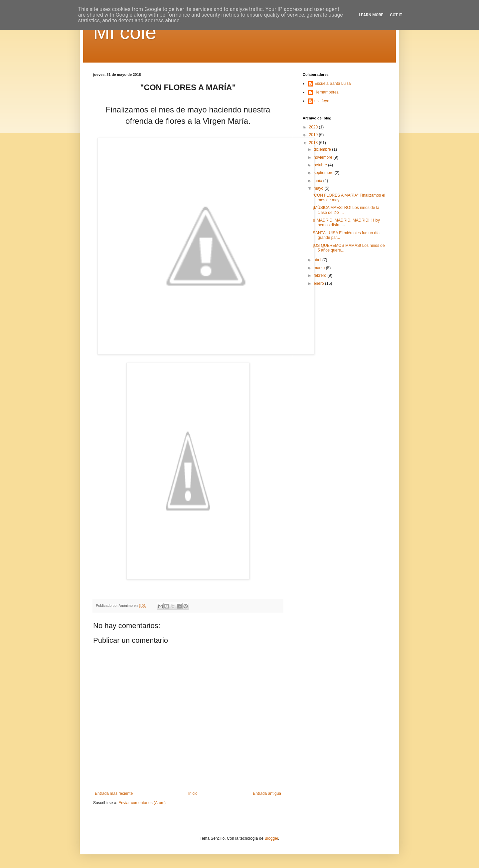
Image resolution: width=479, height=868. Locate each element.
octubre (321, 165)
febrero (320, 275)
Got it (396, 15)
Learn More (371, 15)
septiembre (324, 173)
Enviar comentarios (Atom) (142, 803)
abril (318, 260)
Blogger (271, 838)
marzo (320, 268)
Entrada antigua (267, 793)
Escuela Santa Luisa (332, 84)
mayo (319, 188)
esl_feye (322, 101)
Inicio (193, 793)
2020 (314, 127)
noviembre (323, 157)
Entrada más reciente (114, 793)
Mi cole (125, 32)
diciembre (323, 149)
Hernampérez (326, 92)
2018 (314, 143)
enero (319, 283)
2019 (314, 135)
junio (319, 181)
